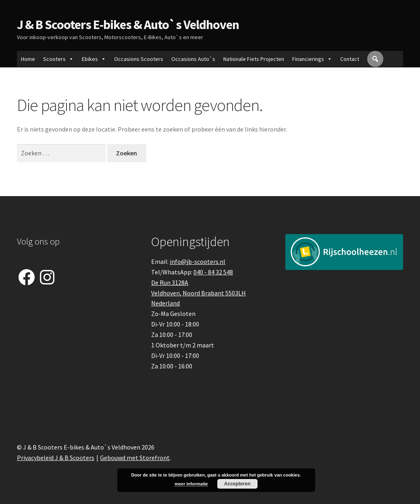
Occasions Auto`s (193, 59)
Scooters (58, 59)
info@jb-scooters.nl (198, 261)
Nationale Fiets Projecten (254, 59)
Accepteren (237, 484)
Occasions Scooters (139, 59)
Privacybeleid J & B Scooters (56, 458)
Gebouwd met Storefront (135, 458)
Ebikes (94, 59)
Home (28, 59)
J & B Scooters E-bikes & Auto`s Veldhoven (128, 25)
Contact (350, 59)
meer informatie (191, 484)
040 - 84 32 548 (213, 272)
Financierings (312, 59)
